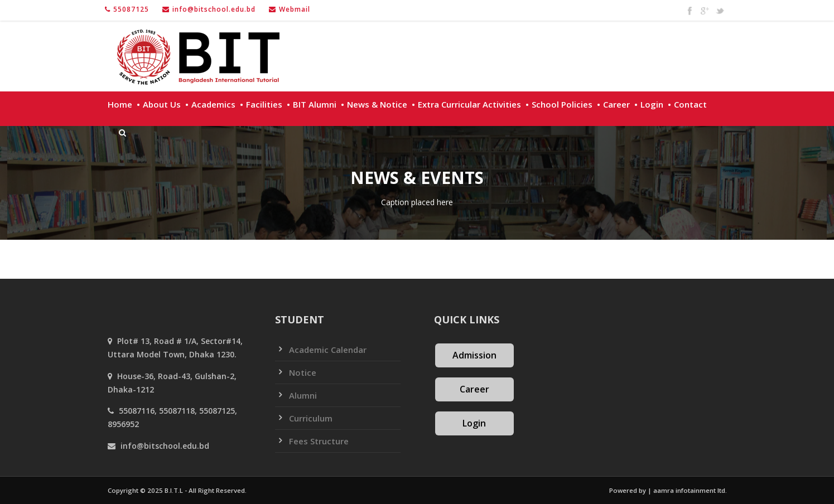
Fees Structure (319, 441)
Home (120, 104)
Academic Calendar (328, 350)
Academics (213, 104)
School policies (562, 104)
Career (616, 104)
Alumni (303, 395)
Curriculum (311, 418)
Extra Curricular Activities (469, 104)
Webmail (295, 9)
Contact (690, 104)
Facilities (264, 104)
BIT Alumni (315, 104)
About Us (162, 104)
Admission (474, 355)
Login (652, 104)
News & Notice (377, 104)
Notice (303, 372)
